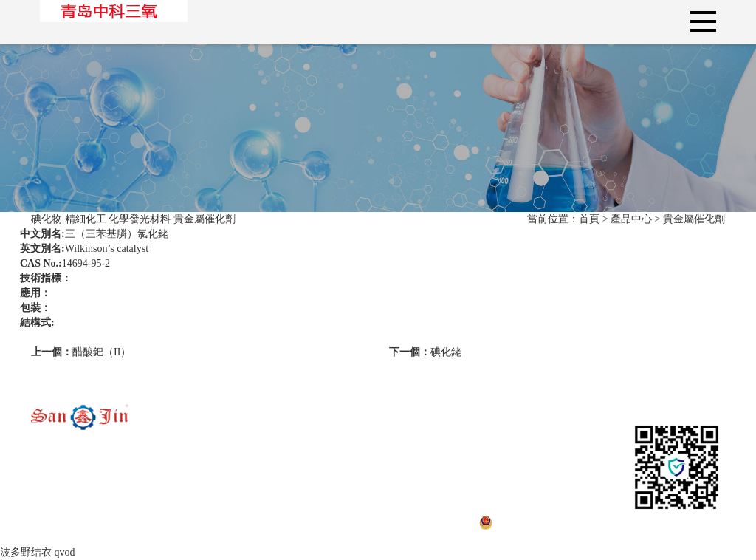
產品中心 (631, 219)
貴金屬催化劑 (205, 219)
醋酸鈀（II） (81, 352)
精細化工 (86, 219)
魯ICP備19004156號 (278, 522)
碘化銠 (425, 352)
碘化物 (47, 219)
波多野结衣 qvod (38, 552)
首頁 (589, 219)
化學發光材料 (140, 219)
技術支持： (668, 522)
